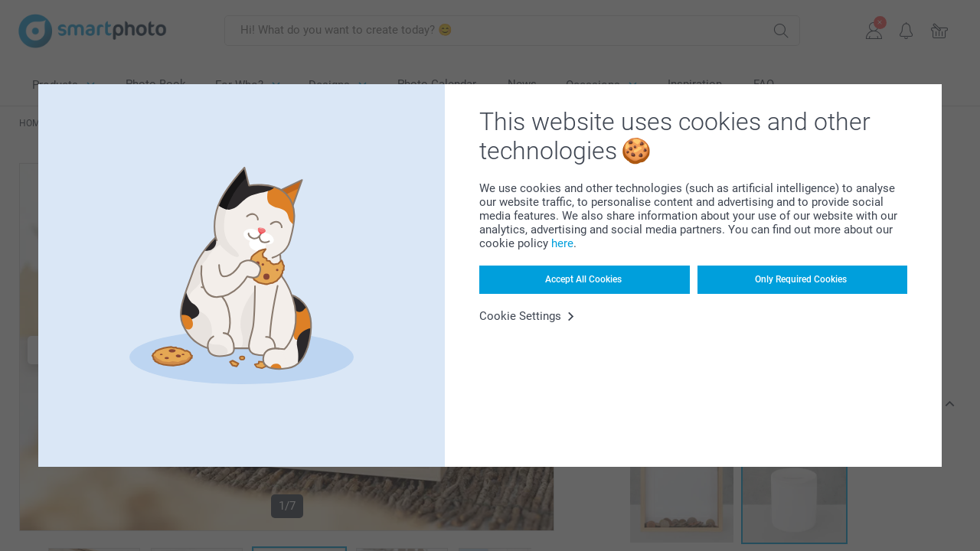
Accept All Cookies (583, 279)
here (562, 243)
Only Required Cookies (801, 279)
